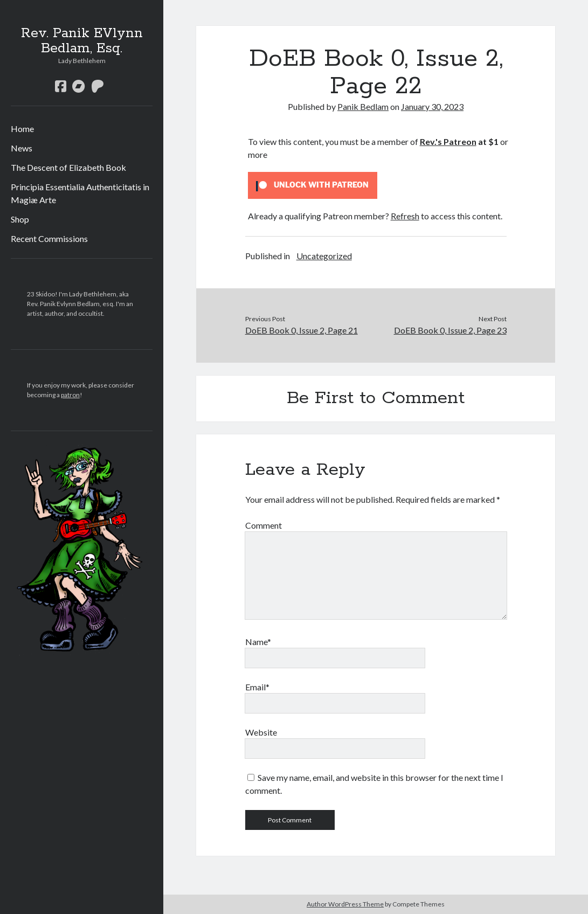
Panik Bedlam (363, 106)
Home (22, 129)
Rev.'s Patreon (448, 141)
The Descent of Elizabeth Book (68, 167)
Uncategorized (324, 256)
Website (261, 732)
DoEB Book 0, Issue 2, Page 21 (302, 330)
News (22, 148)
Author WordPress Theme (345, 904)
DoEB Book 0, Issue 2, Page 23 (450, 330)
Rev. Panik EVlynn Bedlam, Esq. (82, 41)
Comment (264, 525)
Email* (257, 687)
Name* (258, 642)
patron (70, 395)
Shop (20, 219)
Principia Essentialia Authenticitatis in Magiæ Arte (80, 193)
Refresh (405, 216)
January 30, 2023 (432, 106)
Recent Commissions (49, 238)
